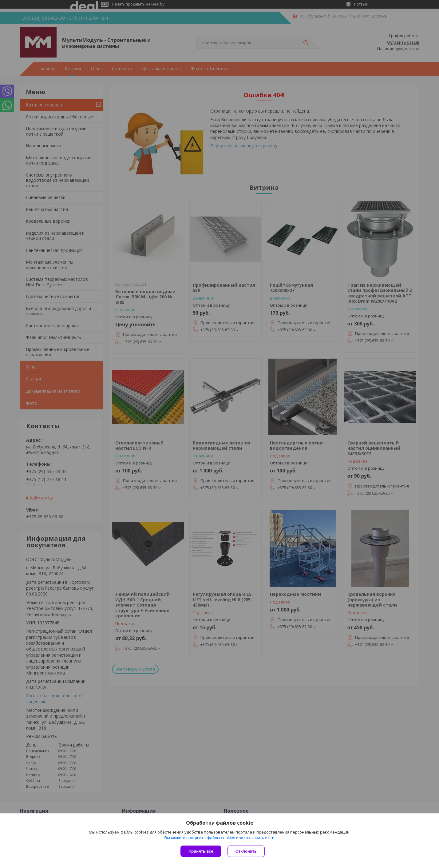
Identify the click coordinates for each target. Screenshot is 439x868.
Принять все (201, 851)
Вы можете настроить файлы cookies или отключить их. (217, 838)
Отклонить (246, 851)
